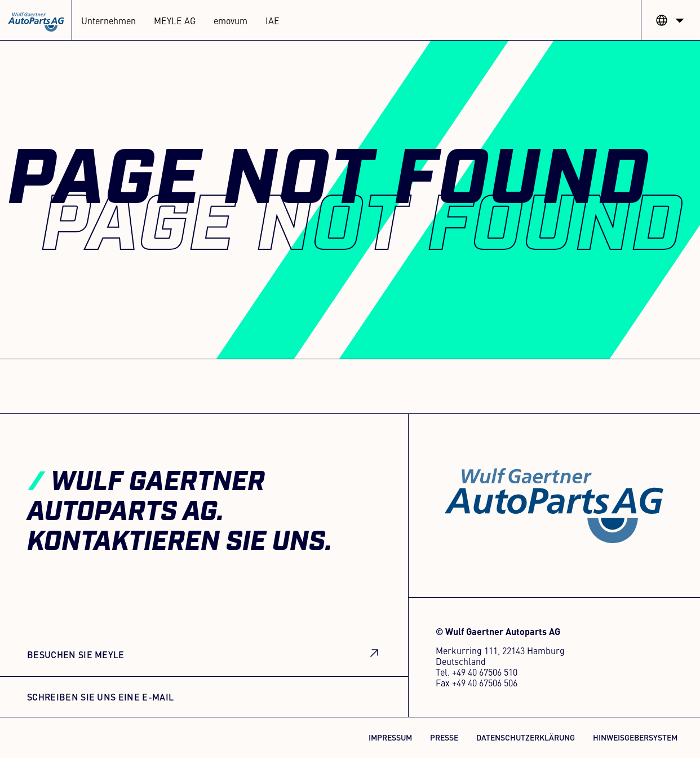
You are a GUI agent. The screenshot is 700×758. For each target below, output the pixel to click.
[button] (670, 20)
